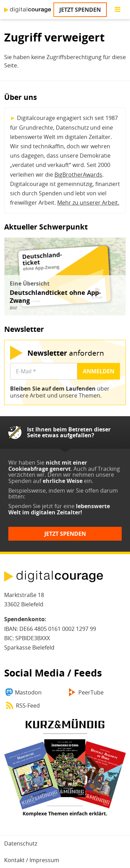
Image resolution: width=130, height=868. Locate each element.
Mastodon (28, 692)
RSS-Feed (28, 706)
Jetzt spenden (80, 10)
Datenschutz (21, 843)
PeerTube (91, 692)
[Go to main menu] (118, 10)
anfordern (66, 353)
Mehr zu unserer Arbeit (88, 203)
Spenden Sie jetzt (31, 506)
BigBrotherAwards (78, 175)
